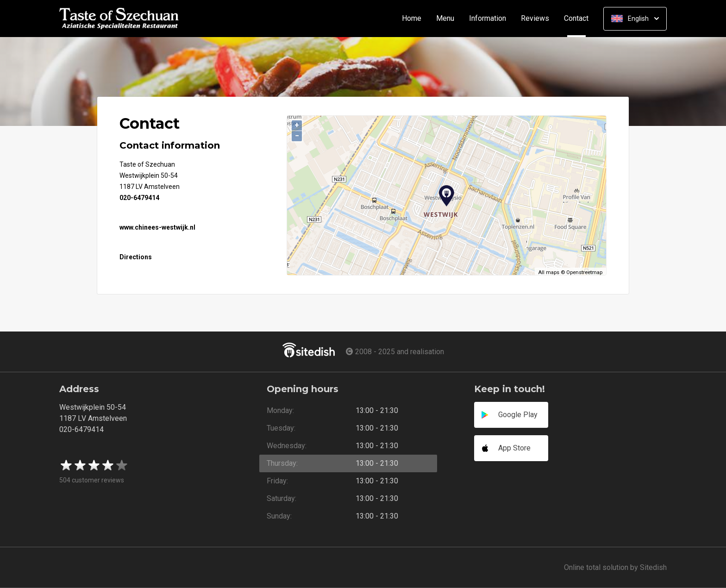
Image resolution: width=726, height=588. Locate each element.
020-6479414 (139, 198)
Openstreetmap (584, 272)
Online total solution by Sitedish (615, 567)
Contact (580, 19)
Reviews (535, 19)
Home (412, 19)
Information (488, 19)
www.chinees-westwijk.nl (157, 227)
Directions (136, 257)
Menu (445, 19)
